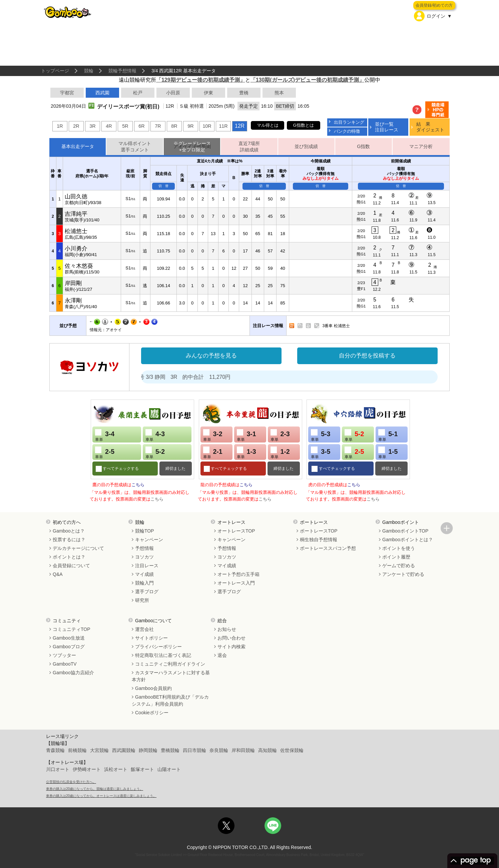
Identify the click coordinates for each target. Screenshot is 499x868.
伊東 (208, 93)
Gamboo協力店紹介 (73, 673)
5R (125, 126)
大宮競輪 (99, 750)
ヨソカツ (144, 557)
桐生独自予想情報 (319, 540)
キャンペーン (149, 540)
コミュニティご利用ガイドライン (170, 664)
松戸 (138, 93)
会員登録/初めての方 (434, 5)
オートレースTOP (236, 531)
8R (174, 126)
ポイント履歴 (396, 557)
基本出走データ (78, 146)
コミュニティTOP (72, 629)
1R (60, 126)
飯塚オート (142, 769)
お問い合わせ (231, 638)
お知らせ (227, 629)
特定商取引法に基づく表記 (163, 655)
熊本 (279, 93)
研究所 (142, 600)
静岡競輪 (148, 750)
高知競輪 (268, 750)
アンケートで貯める (403, 574)
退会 (222, 655)
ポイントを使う (399, 548)
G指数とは (304, 125)
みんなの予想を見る (211, 356)
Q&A (58, 574)
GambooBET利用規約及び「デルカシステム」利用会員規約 (170, 700)
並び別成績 (306, 146)
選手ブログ (147, 592)
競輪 (89, 71)
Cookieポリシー (152, 713)
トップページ (55, 71)
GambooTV (65, 664)
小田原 (173, 93)
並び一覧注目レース (387, 127)
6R (141, 126)
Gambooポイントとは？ (408, 540)
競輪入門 (144, 583)
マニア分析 (421, 146)
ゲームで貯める (399, 566)
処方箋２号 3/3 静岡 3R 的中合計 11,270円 (190, 377)
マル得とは (268, 125)
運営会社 (144, 629)
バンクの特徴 (347, 131)
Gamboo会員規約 (153, 688)
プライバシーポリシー (158, 647)
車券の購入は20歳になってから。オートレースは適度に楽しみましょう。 (101, 796)
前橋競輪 (77, 750)
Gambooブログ (69, 647)
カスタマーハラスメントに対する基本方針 (171, 676)
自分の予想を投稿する (367, 356)
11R (223, 126)
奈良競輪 (219, 750)
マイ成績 (144, 574)
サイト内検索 (231, 647)
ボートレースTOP (319, 531)
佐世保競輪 (292, 750)
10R (207, 126)
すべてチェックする (120, 469)
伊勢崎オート (87, 769)
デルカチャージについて (78, 548)
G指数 (363, 146)
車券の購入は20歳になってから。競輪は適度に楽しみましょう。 (95, 789)
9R (190, 126)
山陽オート (169, 769)
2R (76, 126)
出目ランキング (349, 122)
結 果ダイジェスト (430, 127)
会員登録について (71, 566)
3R (92, 126)
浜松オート (116, 769)
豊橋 (244, 93)
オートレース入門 (236, 583)
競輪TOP (145, 531)
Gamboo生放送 (69, 638)
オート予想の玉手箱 (238, 574)
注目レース (147, 566)
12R (240, 126)
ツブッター (64, 655)
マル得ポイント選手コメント (135, 147)
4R (109, 126)
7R (158, 126)
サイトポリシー (151, 638)
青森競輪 (55, 750)
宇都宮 (67, 93)
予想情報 (144, 548)
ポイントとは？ (69, 557)
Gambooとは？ (69, 531)
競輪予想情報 (122, 71)
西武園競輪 (124, 750)
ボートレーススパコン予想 (328, 548)
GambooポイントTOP (405, 531)
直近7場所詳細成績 (249, 147)
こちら (138, 485)
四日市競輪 (194, 750)
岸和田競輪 (243, 750)
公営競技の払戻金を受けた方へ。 (71, 782)
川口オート (58, 769)
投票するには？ (69, 540)
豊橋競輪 (170, 750)
